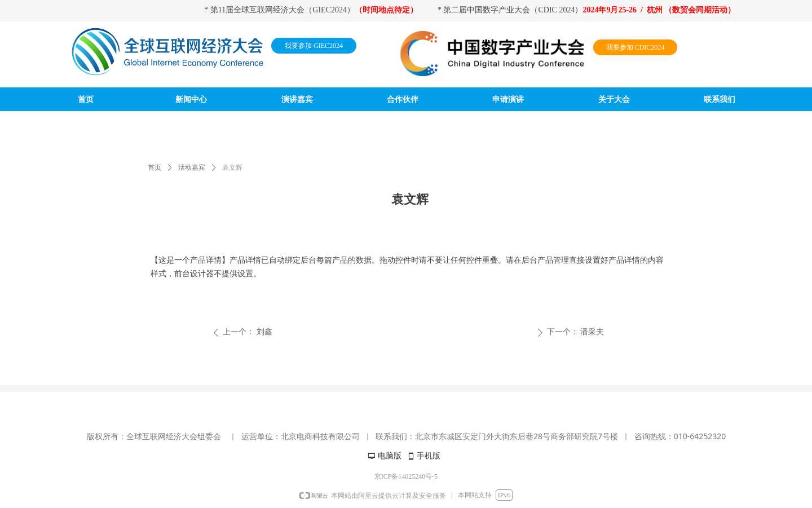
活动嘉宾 (192, 167)
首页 (155, 167)
